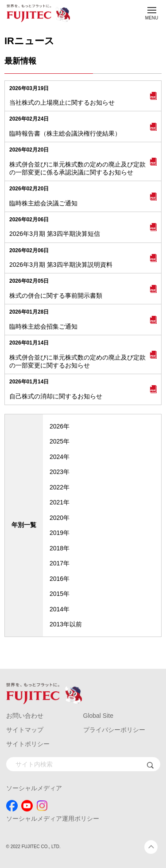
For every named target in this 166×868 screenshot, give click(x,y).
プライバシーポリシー (114, 730)
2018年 (60, 548)
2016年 (60, 579)
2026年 (60, 426)
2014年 (60, 609)
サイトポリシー (28, 744)
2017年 (60, 563)
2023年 (60, 472)
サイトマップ (25, 730)
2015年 (60, 594)
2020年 (60, 518)
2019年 (60, 533)
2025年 (60, 441)
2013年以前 (66, 624)
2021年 (60, 502)
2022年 (60, 487)
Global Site (98, 716)
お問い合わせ (25, 716)
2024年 (60, 457)
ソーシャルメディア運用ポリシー (53, 819)
